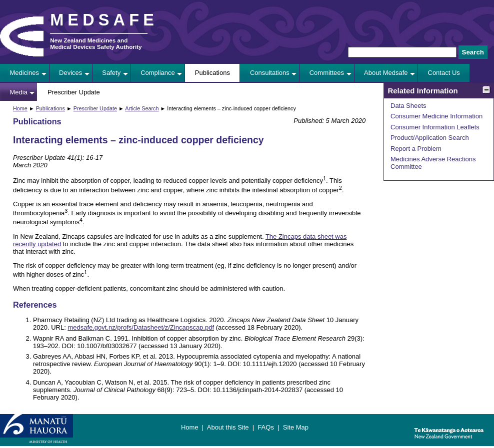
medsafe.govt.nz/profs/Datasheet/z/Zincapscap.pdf (141, 327)
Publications (212, 73)
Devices (70, 73)
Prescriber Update (74, 92)
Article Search (142, 108)
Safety (111, 73)
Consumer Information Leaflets (435, 127)
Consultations (270, 73)
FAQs (266, 427)
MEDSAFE (104, 20)
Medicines (25, 73)
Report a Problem (416, 149)
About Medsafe (386, 73)
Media (19, 92)
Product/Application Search (430, 138)
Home (20, 108)
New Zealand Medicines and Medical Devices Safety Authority (96, 43)
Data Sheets (408, 106)
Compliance (158, 73)
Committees (327, 73)
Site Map (296, 427)
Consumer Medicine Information (436, 116)
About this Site (228, 427)
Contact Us (444, 73)
